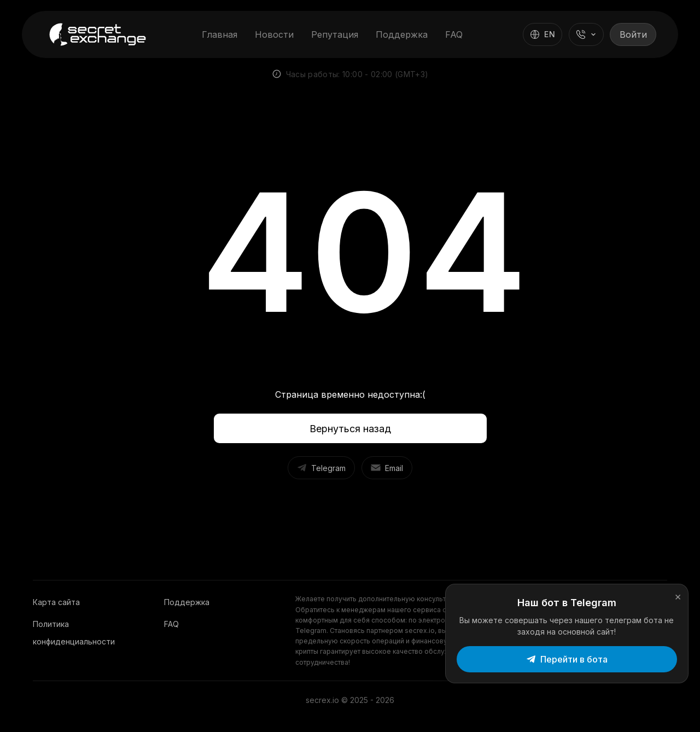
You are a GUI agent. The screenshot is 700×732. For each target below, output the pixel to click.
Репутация (334, 34)
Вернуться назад (350, 429)
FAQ (453, 34)
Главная (218, 34)
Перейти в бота (594, 653)
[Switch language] (540, 34)
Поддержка (401, 34)
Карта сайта (56, 602)
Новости (273, 34)
